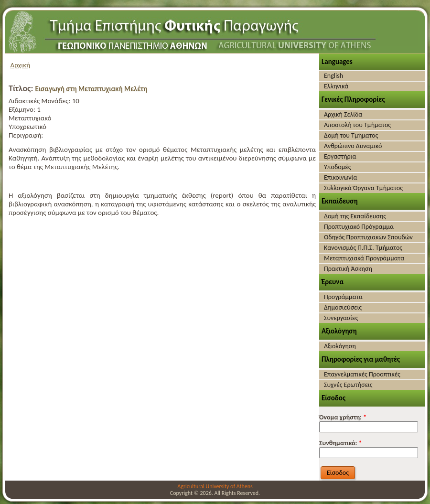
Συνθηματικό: (341, 443)
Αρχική (21, 65)
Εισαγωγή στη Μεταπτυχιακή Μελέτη (91, 89)
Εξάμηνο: (23, 109)
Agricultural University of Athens (215, 486)
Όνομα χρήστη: (343, 417)
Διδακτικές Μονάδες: (40, 101)
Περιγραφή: (26, 135)
